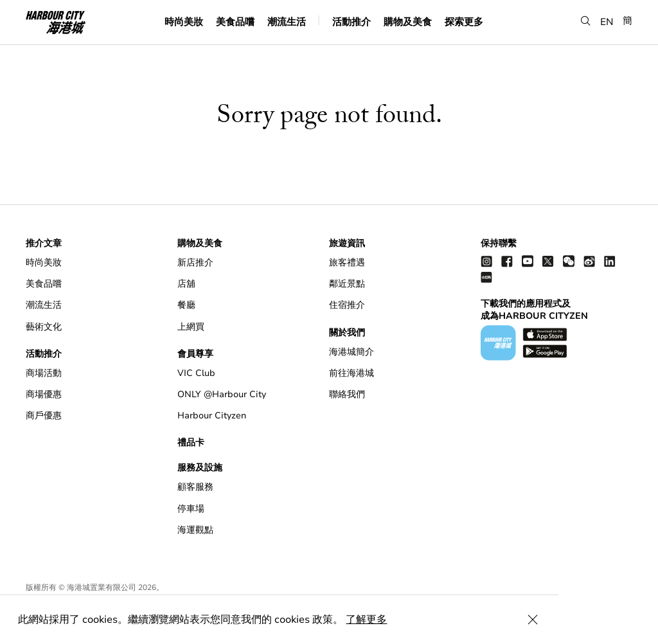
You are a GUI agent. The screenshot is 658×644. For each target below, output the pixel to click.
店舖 (186, 284)
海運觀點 (195, 530)
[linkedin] (610, 261)
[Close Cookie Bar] (632, 620)
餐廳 (186, 305)
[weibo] (589, 261)
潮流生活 (287, 22)
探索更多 (464, 22)
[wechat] (569, 261)
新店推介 (195, 263)
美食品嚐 (235, 22)
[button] (586, 22)
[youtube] (528, 261)
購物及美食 (408, 22)
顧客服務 (195, 487)
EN (607, 22)
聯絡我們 (347, 394)
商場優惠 (44, 394)
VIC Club (196, 373)
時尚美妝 (184, 22)
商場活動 (44, 373)
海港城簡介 (351, 352)
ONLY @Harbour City (222, 394)
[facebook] (507, 261)
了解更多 (368, 620)
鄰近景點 (347, 284)
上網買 (191, 327)
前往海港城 (351, 373)
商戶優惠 (44, 416)
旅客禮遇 (347, 263)
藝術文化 (44, 327)
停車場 (191, 509)
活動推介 (351, 22)
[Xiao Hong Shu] (486, 277)
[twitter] (548, 261)
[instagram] (486, 261)
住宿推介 (347, 305)
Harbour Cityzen (212, 416)
